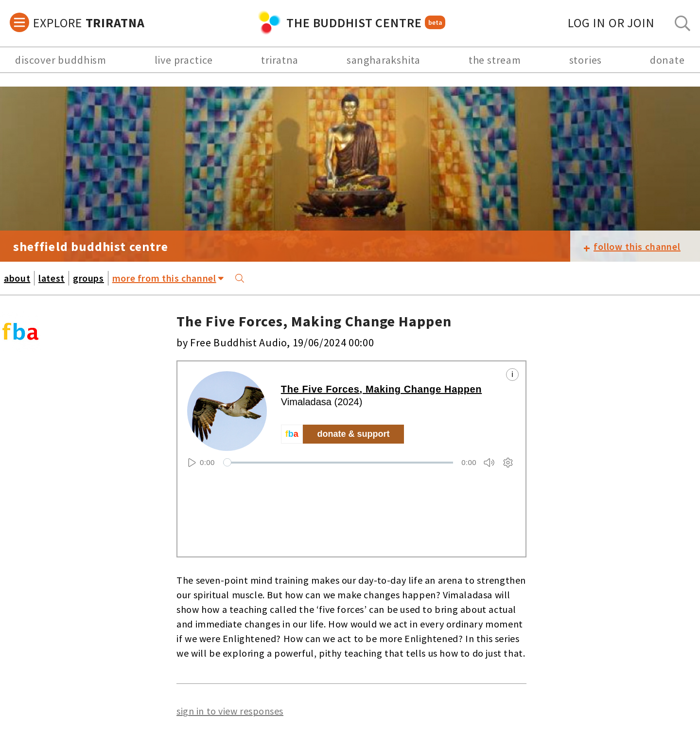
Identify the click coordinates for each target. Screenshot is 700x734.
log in (611, 23)
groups (88, 278)
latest (52, 278)
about (17, 278)
